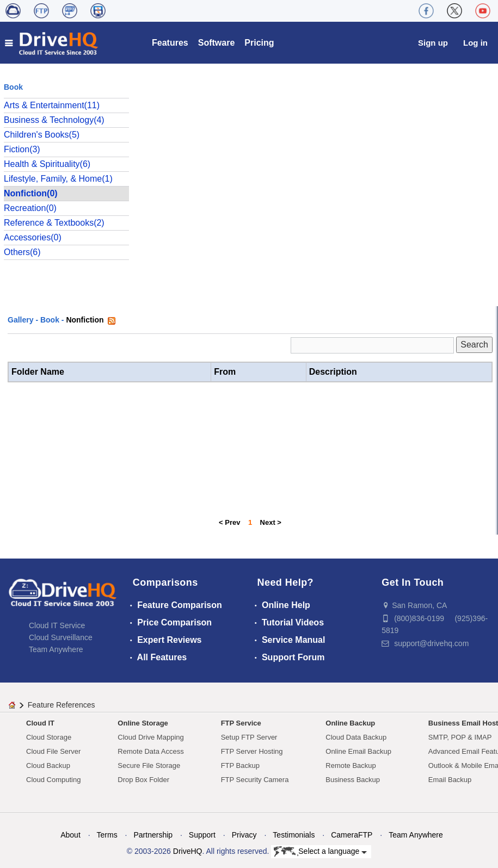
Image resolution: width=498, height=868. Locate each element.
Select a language (320, 852)
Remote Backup (351, 765)
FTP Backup (240, 765)
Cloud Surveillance (61, 637)
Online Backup (350, 723)
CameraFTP (352, 835)
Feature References (62, 705)
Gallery (20, 320)
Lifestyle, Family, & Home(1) (58, 179)
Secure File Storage (149, 765)
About (70, 835)
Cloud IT (40, 723)
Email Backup (450, 780)
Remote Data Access (150, 751)
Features (170, 43)
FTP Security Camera (255, 780)
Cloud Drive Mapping (150, 737)
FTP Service (241, 723)
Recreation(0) (30, 208)
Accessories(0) (33, 237)
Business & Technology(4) (54, 120)
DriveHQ (188, 851)
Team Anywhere (56, 649)
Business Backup (353, 780)
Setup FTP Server (249, 737)
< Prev (229, 522)
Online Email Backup (358, 751)
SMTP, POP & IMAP (460, 737)
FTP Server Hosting (252, 751)
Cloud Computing (53, 780)
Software (217, 43)
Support (202, 835)
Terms (107, 835)
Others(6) (22, 252)
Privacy (244, 835)
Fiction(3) (22, 149)
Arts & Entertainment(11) (52, 105)
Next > (271, 522)
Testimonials (294, 835)
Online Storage (143, 723)
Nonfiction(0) (31, 193)
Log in (475, 43)
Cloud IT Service (57, 625)
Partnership (153, 835)
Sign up (433, 43)
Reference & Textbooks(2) (54, 223)
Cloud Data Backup (356, 737)
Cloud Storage (49, 737)
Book (50, 320)
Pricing (259, 43)
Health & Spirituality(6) (47, 164)
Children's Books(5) (42, 135)
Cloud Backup (48, 765)
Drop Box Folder (143, 780)
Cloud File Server (53, 751)
